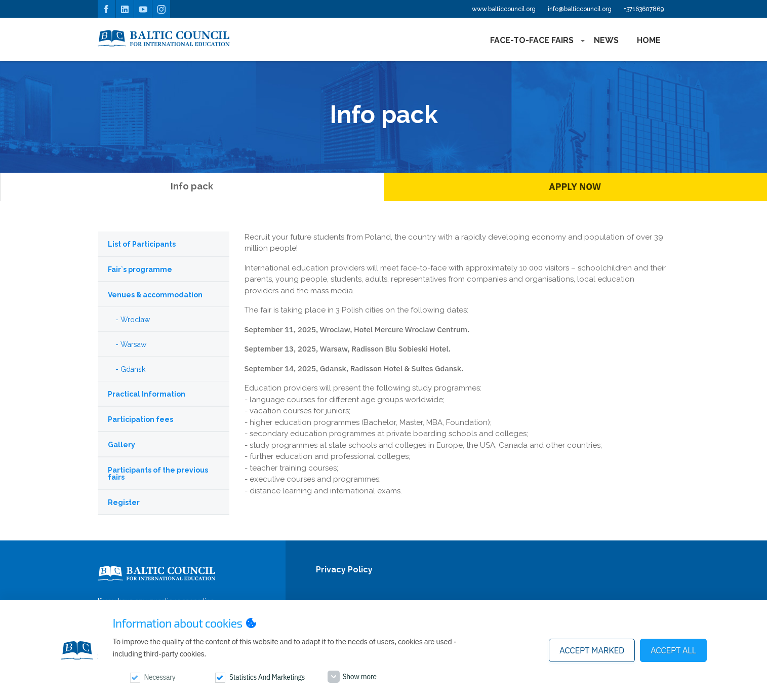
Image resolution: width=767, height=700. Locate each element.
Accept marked (592, 650)
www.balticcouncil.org (504, 9)
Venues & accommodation (155, 295)
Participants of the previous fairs (158, 474)
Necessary (160, 677)
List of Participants (142, 244)
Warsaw (133, 344)
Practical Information (147, 394)
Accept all (673, 650)
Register (124, 502)
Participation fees (140, 419)
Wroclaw (135, 320)
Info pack (192, 186)
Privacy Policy (344, 570)
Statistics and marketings (267, 677)
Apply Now (575, 187)
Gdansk (133, 369)
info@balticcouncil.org (580, 9)
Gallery (122, 445)
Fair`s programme (140, 269)
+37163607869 (644, 9)
